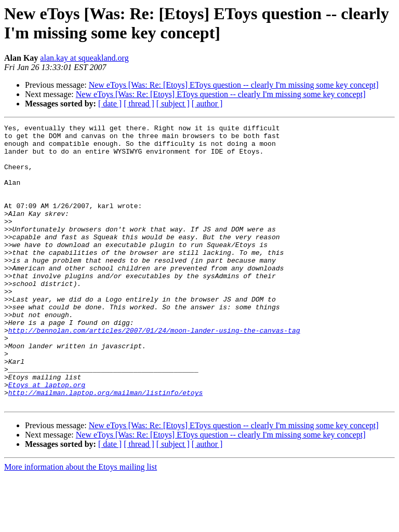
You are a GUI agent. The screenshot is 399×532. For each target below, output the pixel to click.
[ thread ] (139, 104)
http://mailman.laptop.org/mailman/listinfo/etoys (105, 447)
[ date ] (110, 104)
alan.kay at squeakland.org (84, 58)
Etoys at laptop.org (47, 438)
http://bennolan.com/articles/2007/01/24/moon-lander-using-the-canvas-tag (154, 372)
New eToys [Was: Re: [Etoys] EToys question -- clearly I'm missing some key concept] (234, 85)
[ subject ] (173, 104)
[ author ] (207, 104)
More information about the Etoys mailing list (81, 523)
